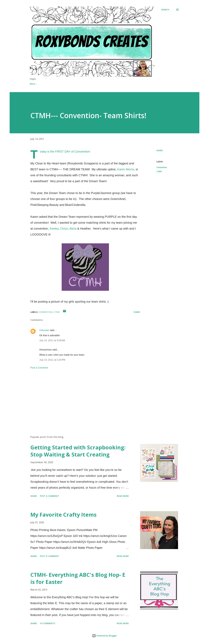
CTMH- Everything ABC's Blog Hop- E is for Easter (78, 578)
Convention (162, 167)
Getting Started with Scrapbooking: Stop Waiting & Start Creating (78, 451)
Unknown (44, 330)
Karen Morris (126, 169)
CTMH (159, 171)
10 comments (48, 623)
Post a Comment (39, 368)
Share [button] (160, 150)
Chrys (64, 229)
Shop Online (51, 84)
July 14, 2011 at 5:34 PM (52, 360)
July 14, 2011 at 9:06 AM (52, 340)
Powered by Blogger (104, 636)
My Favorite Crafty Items (63, 515)
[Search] (165, 10)
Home (33, 84)
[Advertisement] (80, 398)
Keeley (54, 229)
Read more (123, 496)
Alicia (73, 229)
